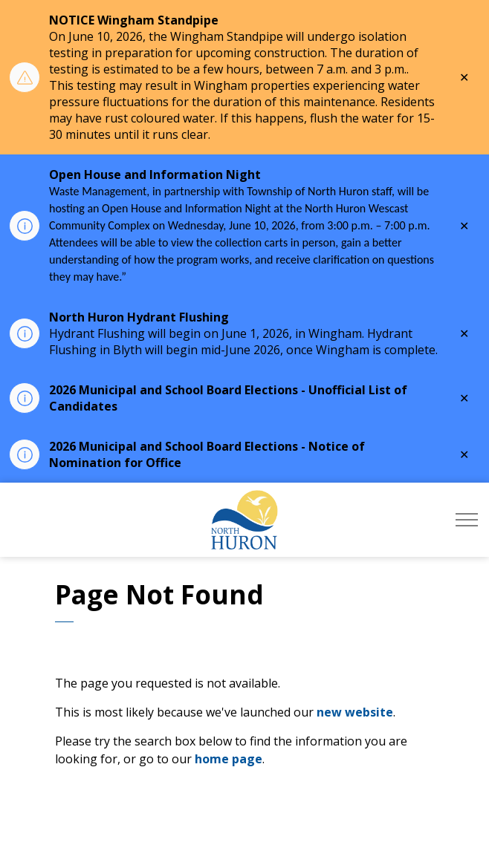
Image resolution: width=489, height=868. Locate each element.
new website (355, 712)
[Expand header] (467, 520)
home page (229, 759)
